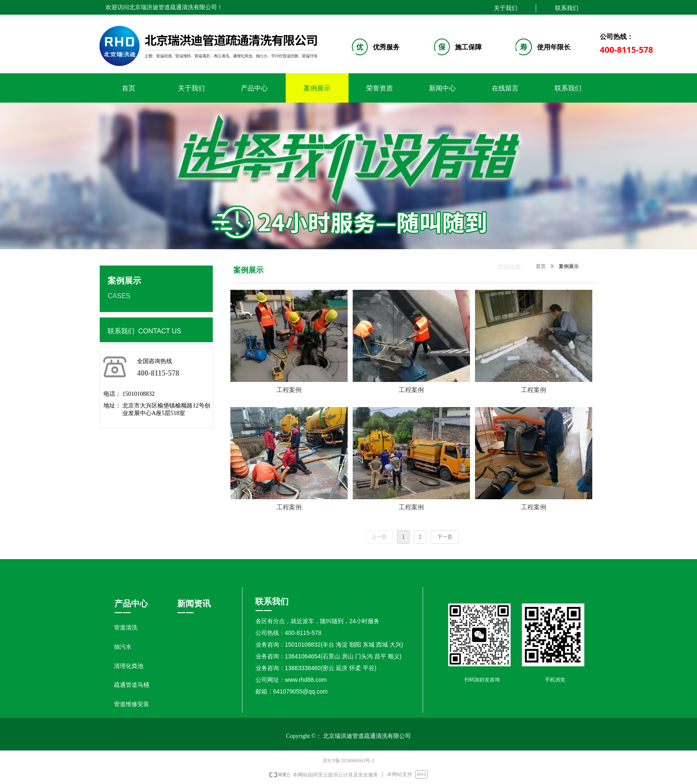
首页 (541, 266)
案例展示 (569, 266)
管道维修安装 (132, 704)
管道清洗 (126, 628)
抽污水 (123, 647)
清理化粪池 (129, 666)
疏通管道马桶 (132, 685)
